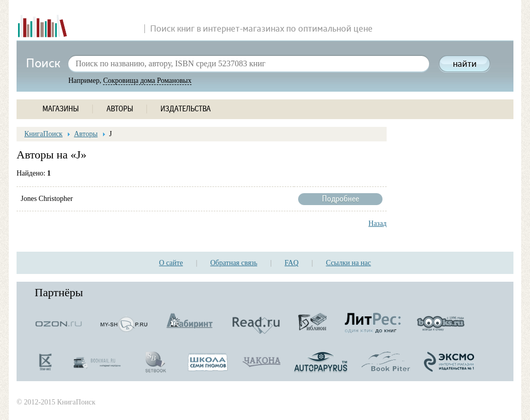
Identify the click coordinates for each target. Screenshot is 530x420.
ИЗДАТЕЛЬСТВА (186, 109)
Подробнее (340, 199)
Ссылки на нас (349, 263)
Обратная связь (234, 263)
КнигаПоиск (43, 134)
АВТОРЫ (120, 109)
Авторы (86, 134)
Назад (378, 223)
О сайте (171, 263)
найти (465, 64)
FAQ (292, 263)
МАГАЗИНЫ (61, 109)
